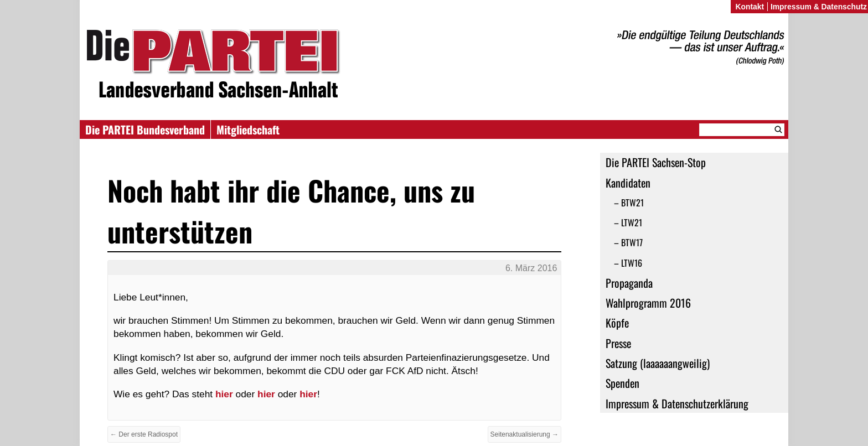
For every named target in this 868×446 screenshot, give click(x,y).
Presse (618, 343)
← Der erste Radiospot (144, 434)
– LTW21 (628, 222)
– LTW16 (628, 263)
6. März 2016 (531, 268)
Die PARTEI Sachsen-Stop (656, 162)
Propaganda (629, 283)
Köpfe (617, 323)
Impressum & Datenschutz (819, 7)
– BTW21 (629, 203)
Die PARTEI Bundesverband (145, 129)
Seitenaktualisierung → (525, 434)
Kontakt (750, 7)
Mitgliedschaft (248, 129)
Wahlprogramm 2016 (648, 303)
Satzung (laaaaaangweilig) (658, 363)
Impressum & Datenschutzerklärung (677, 403)
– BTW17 (628, 242)
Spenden (622, 383)
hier (224, 394)
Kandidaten (628, 183)
